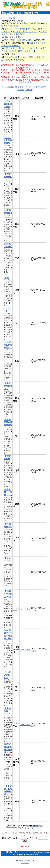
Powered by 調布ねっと (25, 860)
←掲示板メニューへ (13, 852)
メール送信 (25, 154)
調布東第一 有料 (8, 492)
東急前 (8, 558)
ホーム (4, 18)
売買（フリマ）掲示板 (15, 29)
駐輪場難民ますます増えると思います (8, 636)
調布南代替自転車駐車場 (8, 422)
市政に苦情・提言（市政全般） (19, 40)
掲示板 (12, 18)
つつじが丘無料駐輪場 (8, 140)
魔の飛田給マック (8, 527)
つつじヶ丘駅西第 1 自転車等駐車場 (8, 789)
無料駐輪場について (8, 386)
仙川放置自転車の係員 (8, 104)
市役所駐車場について (8, 177)
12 (39, 828)
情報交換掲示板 (12, 23)
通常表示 (38, 87)
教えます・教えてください (25, 32)
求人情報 (20, 60)
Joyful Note (25, 863)
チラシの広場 (11, 57)
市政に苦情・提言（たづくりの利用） (22, 48)
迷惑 (6, 278)
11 (36, 828)
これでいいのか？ (7, 675)
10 (32, 828)
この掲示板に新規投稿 (13, 87)
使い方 (29, 87)
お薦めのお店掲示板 (31, 23)
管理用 (29, 90)
